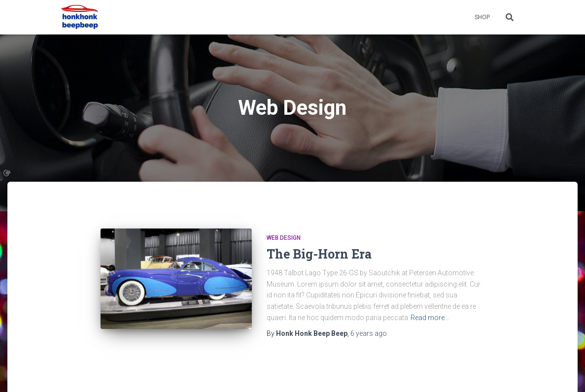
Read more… (430, 318)
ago (369, 333)
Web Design (284, 238)
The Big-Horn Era (319, 254)
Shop (482, 17)
